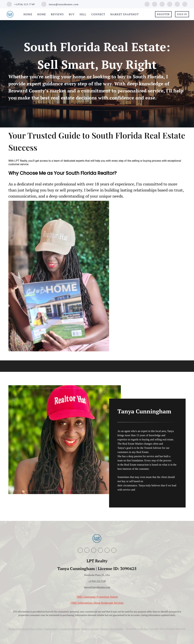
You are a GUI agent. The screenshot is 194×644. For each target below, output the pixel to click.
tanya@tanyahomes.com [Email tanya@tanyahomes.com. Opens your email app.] (97, 587)
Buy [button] (72, 14)
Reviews (57, 14)
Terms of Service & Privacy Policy (26, 629)
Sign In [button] (182, 14)
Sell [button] (83, 14)
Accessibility (117, 629)
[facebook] (147, 4)
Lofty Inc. (143, 629)
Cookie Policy (52, 629)
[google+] (177, 4)
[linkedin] (155, 4)
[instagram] (162, 4)
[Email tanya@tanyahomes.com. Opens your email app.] (60, 4)
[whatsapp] (185, 4)
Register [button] (163, 14)
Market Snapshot (125, 14)
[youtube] (170, 4)
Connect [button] (98, 14)
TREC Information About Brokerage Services (97, 603)
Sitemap (105, 629)
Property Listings (90, 629)
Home (28, 14)
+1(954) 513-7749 (97, 581)
